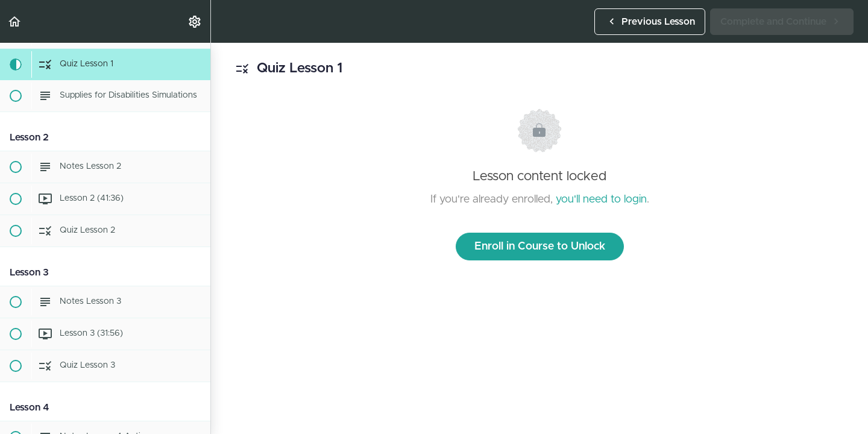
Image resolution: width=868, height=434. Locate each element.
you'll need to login (601, 200)
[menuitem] (195, 21)
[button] (15, 21)
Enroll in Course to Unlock (540, 247)
